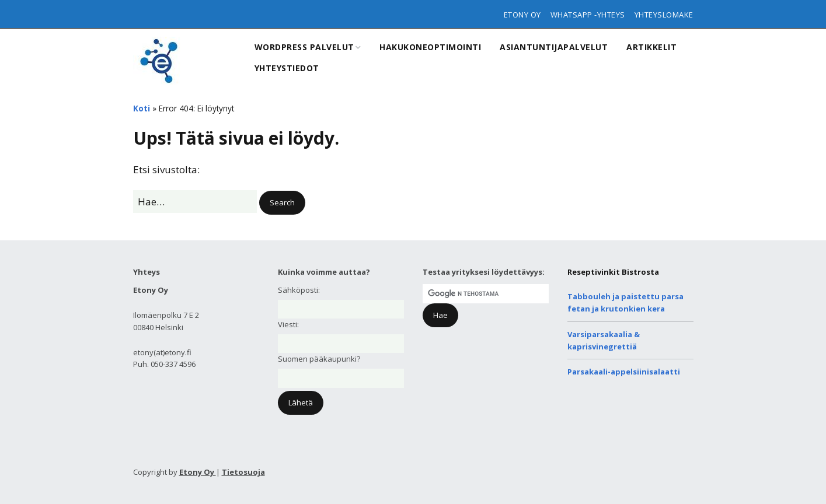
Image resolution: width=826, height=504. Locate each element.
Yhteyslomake (664, 15)
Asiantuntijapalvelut (554, 47)
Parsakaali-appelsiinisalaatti (624, 372)
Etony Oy (522, 15)
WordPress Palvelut (304, 47)
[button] (282, 203)
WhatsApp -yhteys (588, 15)
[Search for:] (195, 202)
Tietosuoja (243, 472)
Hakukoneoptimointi (430, 47)
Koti (142, 108)
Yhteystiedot (287, 68)
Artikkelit (651, 47)
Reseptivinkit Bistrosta (613, 272)
